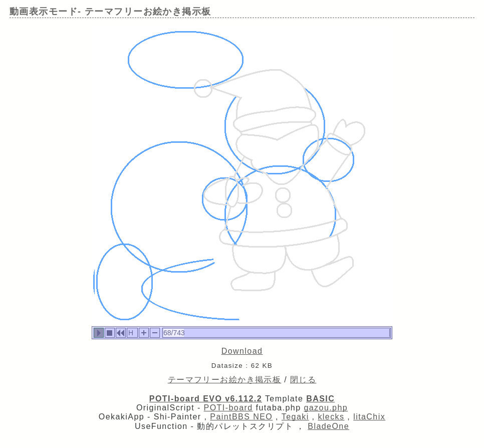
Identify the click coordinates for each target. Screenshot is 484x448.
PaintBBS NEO (241, 417)
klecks (331, 417)
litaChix (369, 417)
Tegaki (295, 417)
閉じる (303, 380)
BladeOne (328, 426)
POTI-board (228, 408)
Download (242, 351)
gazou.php (326, 408)
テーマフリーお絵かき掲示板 (225, 380)
